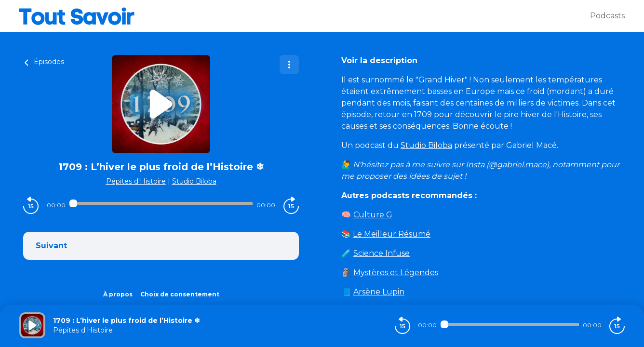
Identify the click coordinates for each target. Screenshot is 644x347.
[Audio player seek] (161, 203)
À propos (118, 294)
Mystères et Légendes (396, 273)
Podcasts (607, 16)
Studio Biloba (194, 181)
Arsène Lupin (379, 292)
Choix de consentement (180, 294)
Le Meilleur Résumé (392, 234)
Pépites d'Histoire (136, 181)
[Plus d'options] (289, 65)
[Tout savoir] (305, 16)
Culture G (373, 215)
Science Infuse (382, 253)
